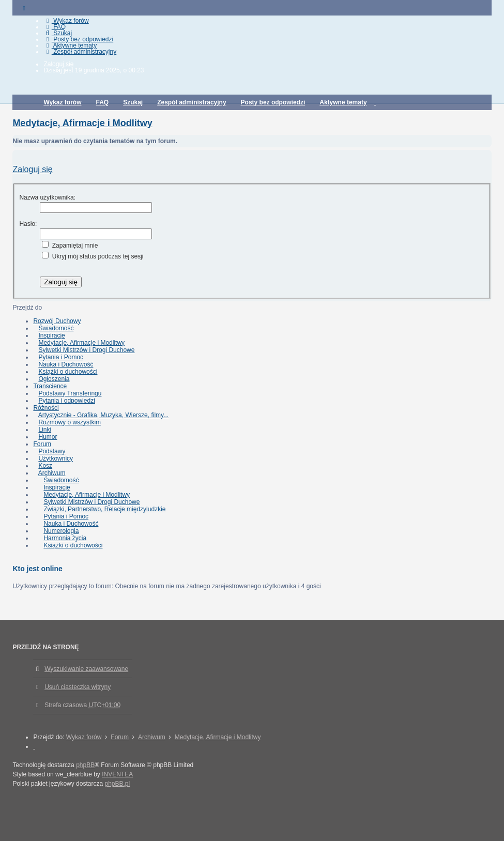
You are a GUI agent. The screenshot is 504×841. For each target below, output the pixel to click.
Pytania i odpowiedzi (66, 401)
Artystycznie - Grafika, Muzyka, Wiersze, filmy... (103, 415)
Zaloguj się (32, 169)
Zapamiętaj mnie (70, 246)
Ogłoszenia (54, 379)
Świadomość (56, 328)
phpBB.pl (117, 784)
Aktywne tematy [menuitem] (70, 45)
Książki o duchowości (68, 372)
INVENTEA (117, 774)
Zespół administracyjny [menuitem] (80, 52)
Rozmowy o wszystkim (70, 422)
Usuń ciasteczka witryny (78, 687)
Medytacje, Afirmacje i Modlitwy (82, 123)
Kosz (45, 466)
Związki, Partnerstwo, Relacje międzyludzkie (104, 509)
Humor (48, 437)
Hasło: (28, 224)
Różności (46, 408)
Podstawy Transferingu (70, 393)
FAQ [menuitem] (55, 27)
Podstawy (52, 451)
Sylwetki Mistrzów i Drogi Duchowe (86, 350)
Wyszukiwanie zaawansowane (86, 669)
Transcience (50, 386)
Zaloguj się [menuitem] (58, 64)
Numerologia (61, 531)
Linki (45, 430)
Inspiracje (51, 335)
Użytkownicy (56, 458)
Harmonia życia (65, 538)
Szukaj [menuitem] (58, 33)
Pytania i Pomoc (61, 357)
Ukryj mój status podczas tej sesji (93, 256)
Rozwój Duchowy (57, 321)
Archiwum (52, 473)
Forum (42, 444)
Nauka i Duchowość (66, 364)
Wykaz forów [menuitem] (66, 21)
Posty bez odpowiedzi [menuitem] (78, 39)
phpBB (85, 765)
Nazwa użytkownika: (47, 197)
